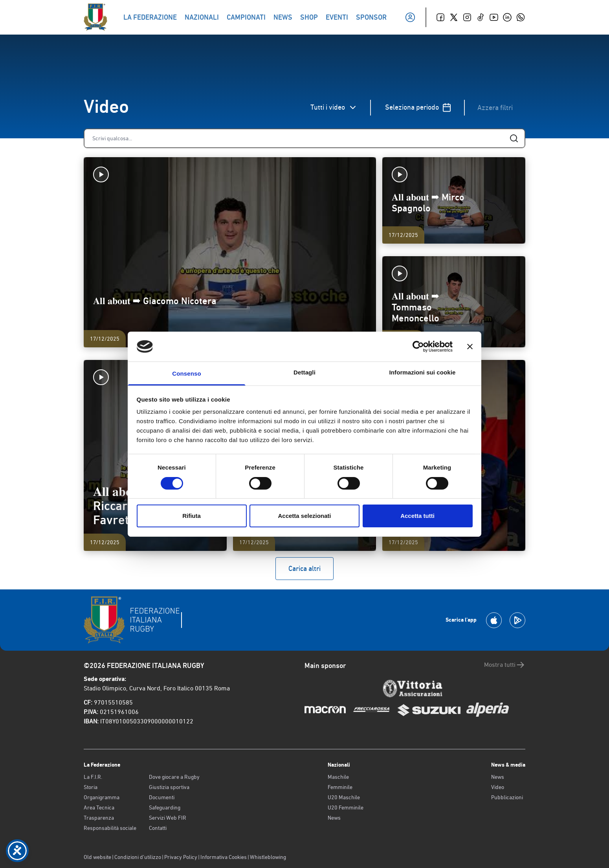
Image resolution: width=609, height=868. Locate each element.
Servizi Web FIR (168, 818)
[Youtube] (494, 17)
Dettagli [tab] (304, 372)
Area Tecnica (99, 807)
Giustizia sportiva (169, 787)
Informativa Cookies (224, 857)
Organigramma (102, 797)
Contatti (158, 828)
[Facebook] (440, 17)
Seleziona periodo (418, 107)
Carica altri (304, 568)
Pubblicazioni (507, 797)
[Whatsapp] (521, 17)
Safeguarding (165, 807)
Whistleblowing (268, 857)
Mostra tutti (505, 665)
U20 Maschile (344, 797)
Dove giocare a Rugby (174, 777)
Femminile (340, 787)
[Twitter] (454, 17)
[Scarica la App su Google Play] (517, 620)
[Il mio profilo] (410, 17)
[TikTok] (481, 17)
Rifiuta (192, 516)
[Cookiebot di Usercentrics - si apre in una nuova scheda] (418, 347)
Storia (91, 787)
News (334, 818)
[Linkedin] (507, 17)
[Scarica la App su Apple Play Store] (494, 620)
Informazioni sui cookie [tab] (423, 372)
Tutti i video (334, 107)
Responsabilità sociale (110, 828)
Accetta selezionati (304, 516)
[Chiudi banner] (470, 347)
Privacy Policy (181, 857)
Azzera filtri (495, 107)
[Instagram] (467, 17)
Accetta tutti (417, 516)
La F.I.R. (93, 777)
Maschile (338, 777)
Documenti (162, 797)
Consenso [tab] (186, 373)
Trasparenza (99, 818)
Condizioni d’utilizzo (138, 857)
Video (498, 787)
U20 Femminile (346, 807)
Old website (97, 857)
